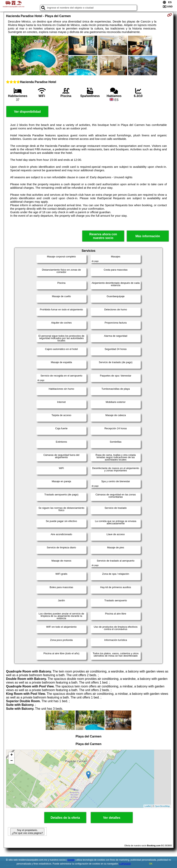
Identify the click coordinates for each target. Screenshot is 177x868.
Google (71, 860)
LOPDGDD (125, 864)
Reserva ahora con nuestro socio (103, 236)
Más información (148, 236)
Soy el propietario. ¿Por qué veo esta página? (27, 832)
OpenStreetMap (162, 806)
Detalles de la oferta (65, 818)
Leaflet (148, 806)
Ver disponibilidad (27, 112)
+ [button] (12, 755)
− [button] (12, 761)
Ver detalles (112, 818)
